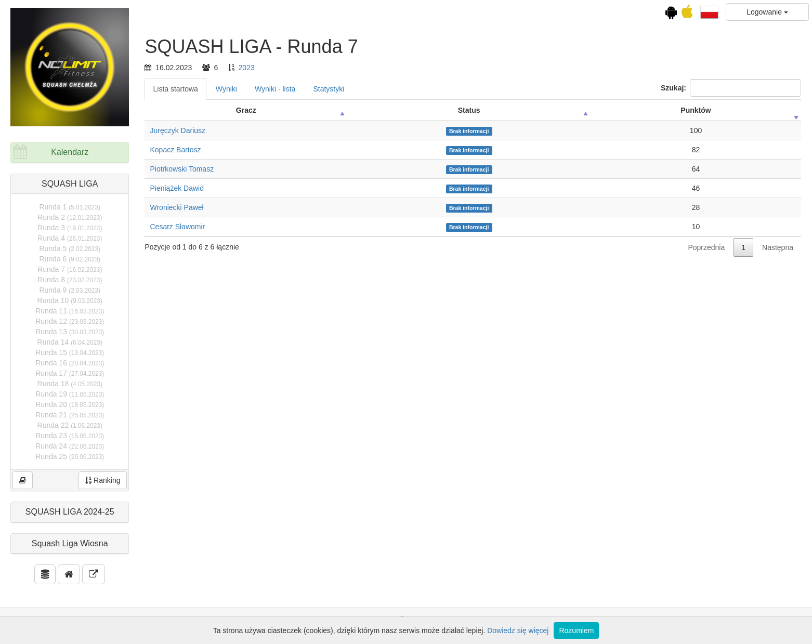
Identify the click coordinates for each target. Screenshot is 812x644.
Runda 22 (70, 425)
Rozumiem (576, 630)
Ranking (103, 480)
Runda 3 (70, 228)
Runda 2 (70, 217)
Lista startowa (175, 89)
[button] (709, 11)
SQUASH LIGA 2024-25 (70, 512)
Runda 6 (70, 259)
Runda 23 (70, 436)
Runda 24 (70, 446)
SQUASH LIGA (70, 184)
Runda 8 (70, 280)
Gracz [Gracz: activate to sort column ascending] (246, 110)
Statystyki (329, 89)
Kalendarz (70, 152)
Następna (778, 247)
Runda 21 (70, 415)
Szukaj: (731, 88)
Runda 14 (70, 342)
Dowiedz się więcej (518, 630)
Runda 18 (70, 384)
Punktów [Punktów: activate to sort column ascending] (696, 110)
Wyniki (226, 89)
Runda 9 (70, 290)
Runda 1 (70, 207)
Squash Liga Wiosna (70, 543)
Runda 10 (70, 300)
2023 (247, 68)
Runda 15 (70, 352)
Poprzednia (706, 247)
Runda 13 (70, 332)
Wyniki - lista (275, 89)
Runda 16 (70, 363)
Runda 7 (70, 269)
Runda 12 (70, 321)
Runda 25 (70, 456)
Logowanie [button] (767, 12)
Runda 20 (70, 404)
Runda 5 (70, 248)
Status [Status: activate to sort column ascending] (469, 110)
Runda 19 (70, 394)
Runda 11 (70, 311)
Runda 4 (70, 238)
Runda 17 (70, 373)
